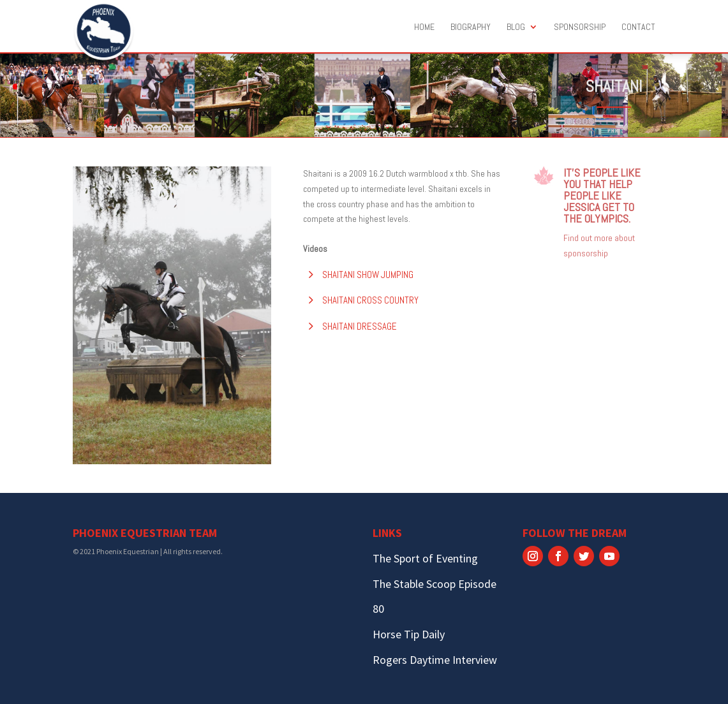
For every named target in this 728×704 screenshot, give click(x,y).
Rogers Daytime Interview (435, 660)
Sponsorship (580, 27)
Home (424, 27)
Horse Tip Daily (409, 634)
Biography (471, 27)
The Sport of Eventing (425, 558)
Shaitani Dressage (360, 326)
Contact (638, 27)
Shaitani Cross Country (370, 300)
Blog (516, 27)
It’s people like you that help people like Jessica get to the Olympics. (602, 195)
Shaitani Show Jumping (368, 275)
